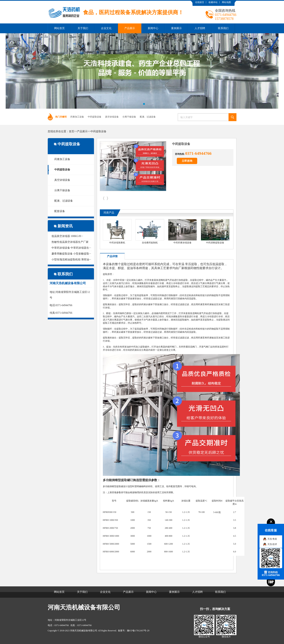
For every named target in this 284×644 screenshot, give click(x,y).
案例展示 (176, 28)
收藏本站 (213, 2)
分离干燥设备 (129, 117)
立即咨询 (187, 161)
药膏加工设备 (77, 117)
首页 (72, 131)
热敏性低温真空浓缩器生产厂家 (70, 242)
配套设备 (60, 211)
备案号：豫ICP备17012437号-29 (134, 631)
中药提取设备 (95, 117)
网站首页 (59, 28)
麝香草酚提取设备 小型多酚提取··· (71, 254)
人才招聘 (200, 28)
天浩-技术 (272, 544)
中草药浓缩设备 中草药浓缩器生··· (71, 248)
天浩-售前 (272, 539)
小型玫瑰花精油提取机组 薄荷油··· (71, 260)
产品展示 (130, 28)
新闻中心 (153, 28)
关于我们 (83, 28)
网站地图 (226, 2)
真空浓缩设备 (112, 117)
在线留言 (200, 2)
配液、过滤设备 (148, 117)
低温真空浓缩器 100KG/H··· (67, 236)
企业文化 (106, 28)
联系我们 (223, 28)
